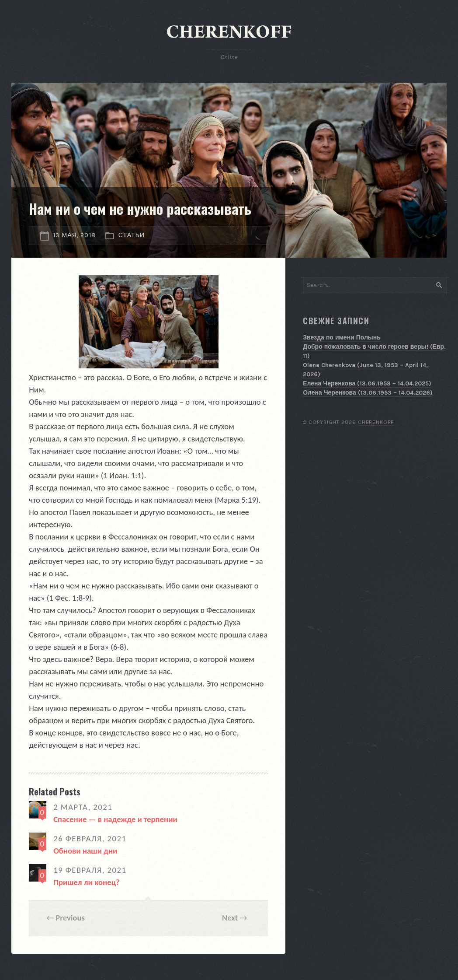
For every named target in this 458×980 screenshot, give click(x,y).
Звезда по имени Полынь (342, 338)
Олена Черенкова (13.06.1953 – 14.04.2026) (368, 393)
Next (230, 918)
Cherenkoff (376, 422)
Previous (70, 918)
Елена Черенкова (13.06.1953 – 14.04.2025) (367, 383)
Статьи (132, 235)
